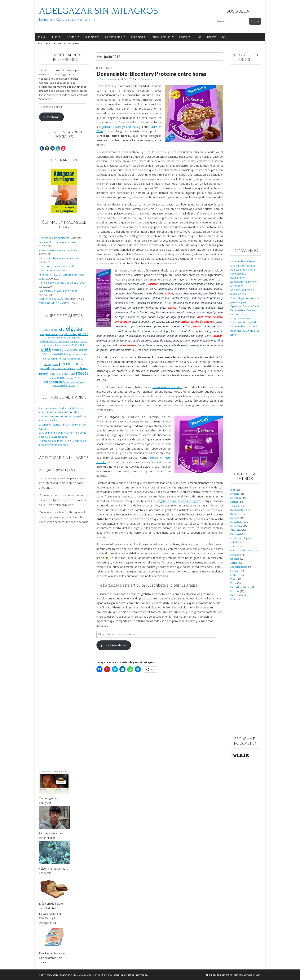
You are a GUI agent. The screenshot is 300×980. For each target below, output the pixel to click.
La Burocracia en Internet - (54, 416)
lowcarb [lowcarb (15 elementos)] (59, 354)
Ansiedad (236, 498)
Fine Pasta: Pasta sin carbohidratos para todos (52, 958)
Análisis (235, 494)
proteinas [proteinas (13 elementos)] (82, 368)
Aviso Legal (45, 44)
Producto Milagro (240, 539)
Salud (234, 543)
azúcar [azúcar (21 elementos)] (83, 334)
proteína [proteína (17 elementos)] (45, 373)
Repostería (237, 595)
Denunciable (108, 68)
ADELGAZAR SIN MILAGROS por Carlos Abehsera (85, 975)
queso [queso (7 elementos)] (72, 374)
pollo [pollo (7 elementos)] (73, 369)
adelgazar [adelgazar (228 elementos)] (72, 329)
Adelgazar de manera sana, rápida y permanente (243, 274)
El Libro (55, 37)
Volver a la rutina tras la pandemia (58, 250)
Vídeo (234, 599)
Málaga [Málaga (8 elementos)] (68, 354)
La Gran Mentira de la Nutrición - (57, 433)
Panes (234, 579)
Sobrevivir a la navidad (243, 322)
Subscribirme (51, 117)
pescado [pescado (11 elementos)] (45, 368)
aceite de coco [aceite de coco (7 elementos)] (51, 330)
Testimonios (92, 37)
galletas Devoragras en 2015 (120, 127)
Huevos (235, 571)
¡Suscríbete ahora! (114, 645)
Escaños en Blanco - (50, 425)
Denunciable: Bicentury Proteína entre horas (151, 74)
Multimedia (138, 37)
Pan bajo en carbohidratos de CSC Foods (62, 283)
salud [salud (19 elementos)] (60, 378)
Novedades (237, 522)
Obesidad (236, 530)
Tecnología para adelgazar (54, 238)
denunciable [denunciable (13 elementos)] (77, 345)
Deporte (235, 514)
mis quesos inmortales (167, 387)
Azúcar (234, 502)
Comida (235, 506)
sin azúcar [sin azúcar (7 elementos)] (69, 378)
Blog (199, 37)
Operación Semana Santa (245, 306)
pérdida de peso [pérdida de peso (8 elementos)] (60, 374)
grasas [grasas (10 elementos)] (74, 350)
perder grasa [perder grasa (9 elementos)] (51, 364)
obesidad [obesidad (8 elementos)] (75, 359)
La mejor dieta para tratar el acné (58, 242)
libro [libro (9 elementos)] (50, 354)
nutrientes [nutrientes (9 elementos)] (64, 359)
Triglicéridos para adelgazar (55, 299)
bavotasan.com (252, 975)
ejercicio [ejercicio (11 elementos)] (56, 350)
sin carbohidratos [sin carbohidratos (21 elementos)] (62, 380)
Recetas (212, 37)
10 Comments (145, 79)
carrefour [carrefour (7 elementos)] (64, 341)
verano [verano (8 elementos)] (72, 385)
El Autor (71, 37)
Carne (234, 563)
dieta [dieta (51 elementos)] (46, 349)
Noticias (235, 518)
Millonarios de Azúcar (51, 303)
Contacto (185, 37)
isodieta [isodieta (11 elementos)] (82, 350)
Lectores (235, 575)
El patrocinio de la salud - (53, 441)
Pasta (234, 583)
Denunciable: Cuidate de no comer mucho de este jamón (245, 331)
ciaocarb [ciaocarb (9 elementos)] (74, 341)
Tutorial (235, 547)
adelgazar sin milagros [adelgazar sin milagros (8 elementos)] (52, 334)
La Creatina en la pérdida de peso (58, 291)
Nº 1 (225, 37)
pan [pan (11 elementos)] (83, 359)
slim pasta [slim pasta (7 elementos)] (70, 382)
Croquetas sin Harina (242, 318)
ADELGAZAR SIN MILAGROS (99, 11)
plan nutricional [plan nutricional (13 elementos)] (60, 368)
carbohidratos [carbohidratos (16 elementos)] (49, 341)
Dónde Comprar (160, 37)
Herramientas (113, 37)
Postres (235, 591)
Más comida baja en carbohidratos (59, 258)
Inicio (41, 37)
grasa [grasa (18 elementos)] (66, 350)
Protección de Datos (70, 44)
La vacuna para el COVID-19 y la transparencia (50, 918)
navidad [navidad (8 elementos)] (76, 354)
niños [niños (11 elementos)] (84, 354)
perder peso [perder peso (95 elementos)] (72, 363)
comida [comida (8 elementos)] (65, 345)
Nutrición (236, 526)
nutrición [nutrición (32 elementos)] (51, 358)
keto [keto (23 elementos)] (44, 354)
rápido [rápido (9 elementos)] (52, 378)
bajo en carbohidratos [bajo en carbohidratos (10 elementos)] (67, 338)
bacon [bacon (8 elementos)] (51, 338)
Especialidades (239, 567)
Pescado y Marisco (241, 587)
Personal (236, 534)
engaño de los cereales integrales (179, 501)
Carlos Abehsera (108, 79)
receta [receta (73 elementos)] (82, 373)
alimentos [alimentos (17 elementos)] (71, 334)
